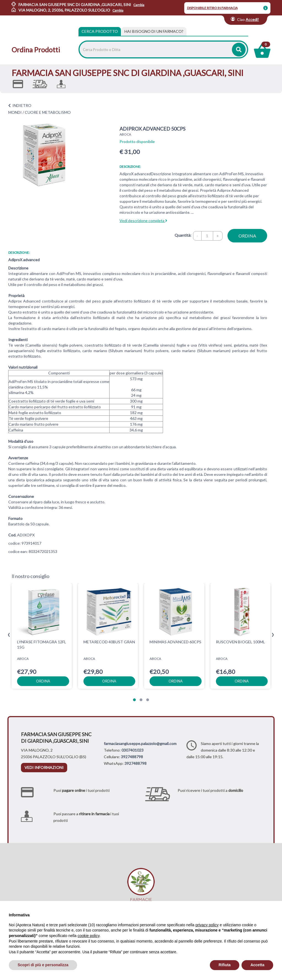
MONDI (15, 112)
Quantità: (183, 235)
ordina (247, 236)
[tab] (154, 31)
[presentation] (9, 635)
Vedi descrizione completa (143, 221)
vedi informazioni (44, 767)
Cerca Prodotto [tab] (100, 31)
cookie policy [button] (89, 936)
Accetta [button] (257, 965)
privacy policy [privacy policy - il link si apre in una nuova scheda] (207, 925)
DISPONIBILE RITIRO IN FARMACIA (212, 8)
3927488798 (132, 757)
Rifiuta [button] (225, 965)
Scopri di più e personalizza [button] (43, 965)
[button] (134, 700)
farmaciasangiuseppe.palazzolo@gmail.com (140, 743)
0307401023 (132, 750)
